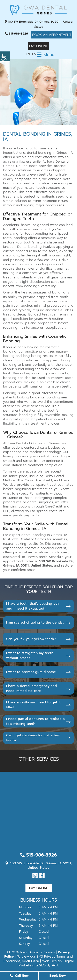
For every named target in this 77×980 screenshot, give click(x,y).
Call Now (19, 976)
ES (34, 54)
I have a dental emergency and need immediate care (32, 688)
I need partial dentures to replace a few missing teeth (35, 721)
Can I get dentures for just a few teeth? (33, 738)
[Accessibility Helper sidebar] (5, 56)
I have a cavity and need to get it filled (33, 705)
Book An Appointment (52, 35)
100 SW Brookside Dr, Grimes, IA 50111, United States (39, 24)
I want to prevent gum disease (31, 672)
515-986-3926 (16, 34)
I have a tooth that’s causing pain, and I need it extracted (34, 606)
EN (28, 54)
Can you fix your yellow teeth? (31, 639)
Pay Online (38, 46)
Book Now (58, 976)
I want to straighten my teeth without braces (30, 655)
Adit (55, 965)
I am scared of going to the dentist (35, 623)
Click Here (31, 961)
